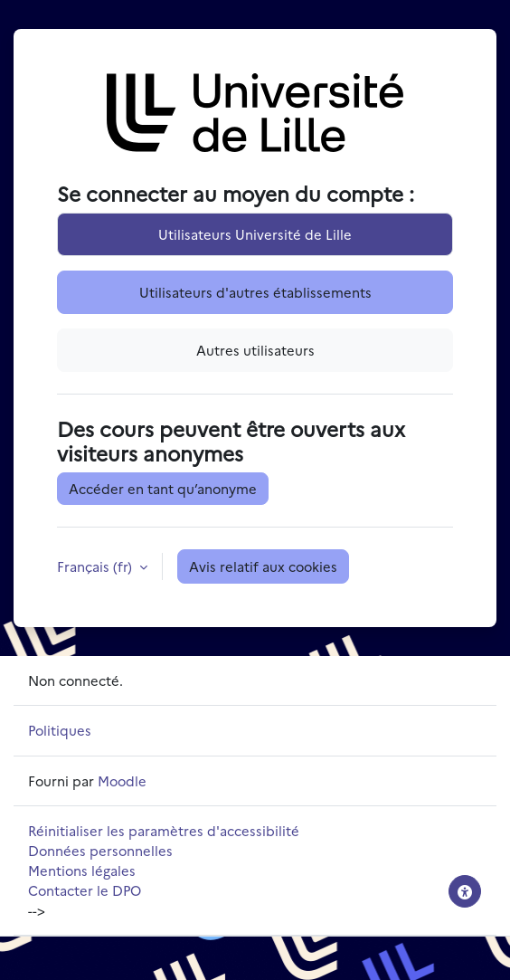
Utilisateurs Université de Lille (255, 234)
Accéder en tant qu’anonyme (163, 488)
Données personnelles (100, 850)
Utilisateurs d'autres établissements (255, 292)
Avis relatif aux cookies (263, 566)
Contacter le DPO (85, 890)
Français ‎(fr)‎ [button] (96, 566)
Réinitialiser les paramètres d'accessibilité (164, 830)
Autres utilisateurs (255, 350)
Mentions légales (82, 870)
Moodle (122, 780)
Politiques (60, 730)
